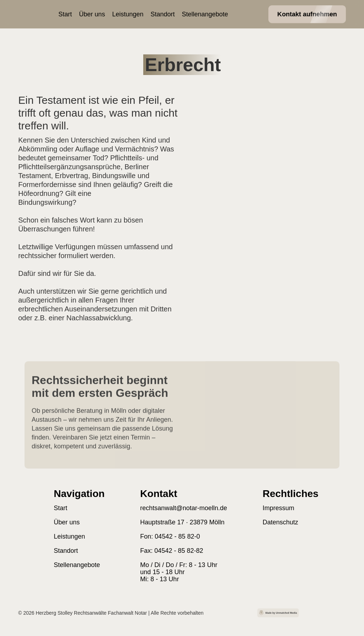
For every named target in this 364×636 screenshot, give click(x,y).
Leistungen (128, 14)
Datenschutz (280, 522)
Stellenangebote (205, 14)
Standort (162, 14)
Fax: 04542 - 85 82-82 (172, 551)
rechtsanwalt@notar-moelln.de (183, 508)
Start (65, 14)
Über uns (92, 14)
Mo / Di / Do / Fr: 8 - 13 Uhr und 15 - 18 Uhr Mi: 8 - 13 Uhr (179, 572)
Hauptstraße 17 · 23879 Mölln (182, 522)
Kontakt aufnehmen (307, 14)
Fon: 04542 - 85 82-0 (170, 536)
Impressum (279, 508)
